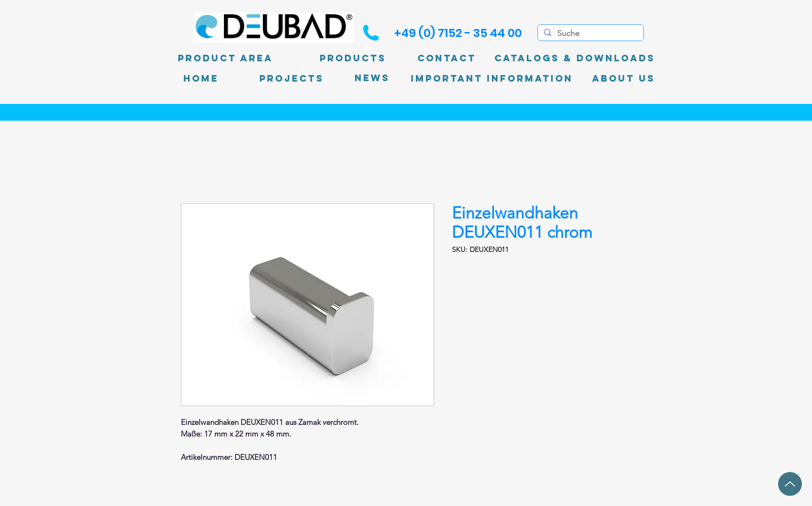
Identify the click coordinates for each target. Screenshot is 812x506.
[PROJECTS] (292, 79)
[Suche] (590, 33)
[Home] (201, 79)
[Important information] (492, 79)
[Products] (353, 58)
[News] (372, 78)
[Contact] (447, 58)
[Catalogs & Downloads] (575, 58)
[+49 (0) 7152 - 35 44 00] (458, 33)
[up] (790, 484)
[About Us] (624, 79)
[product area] (225, 58)
